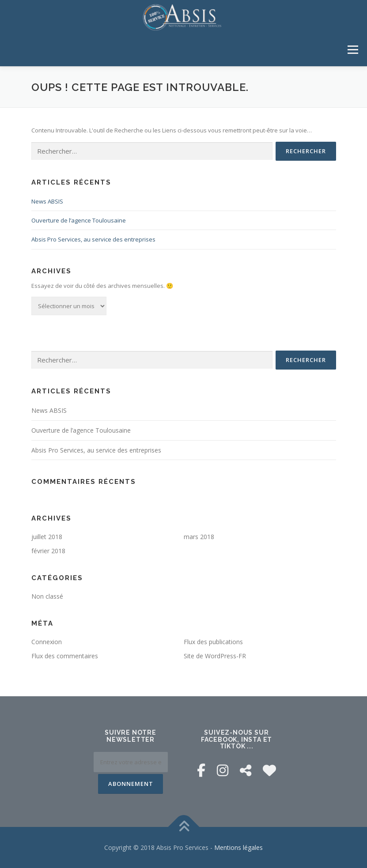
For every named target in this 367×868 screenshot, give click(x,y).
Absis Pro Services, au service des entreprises (93, 239)
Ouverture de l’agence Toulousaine (79, 220)
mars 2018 (199, 536)
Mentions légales (238, 847)
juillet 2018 (47, 536)
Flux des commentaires (65, 655)
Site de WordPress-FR (215, 655)
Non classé (47, 596)
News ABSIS (47, 201)
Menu (353, 49)
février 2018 (48, 550)
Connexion (47, 641)
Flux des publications (213, 641)
